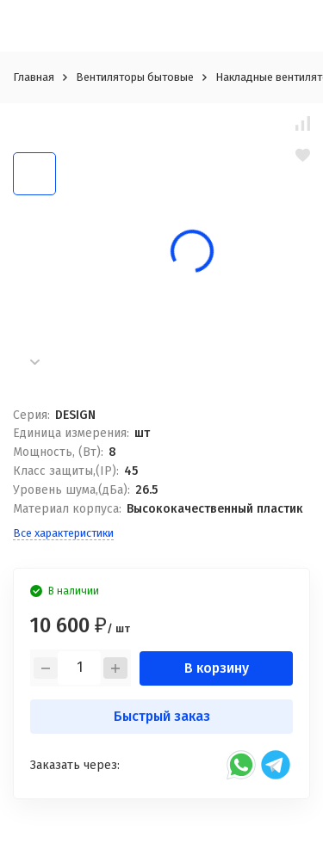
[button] (34, 362)
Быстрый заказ (162, 716)
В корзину (217, 668)
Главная (34, 77)
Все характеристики (63, 533)
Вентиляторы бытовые (135, 77)
